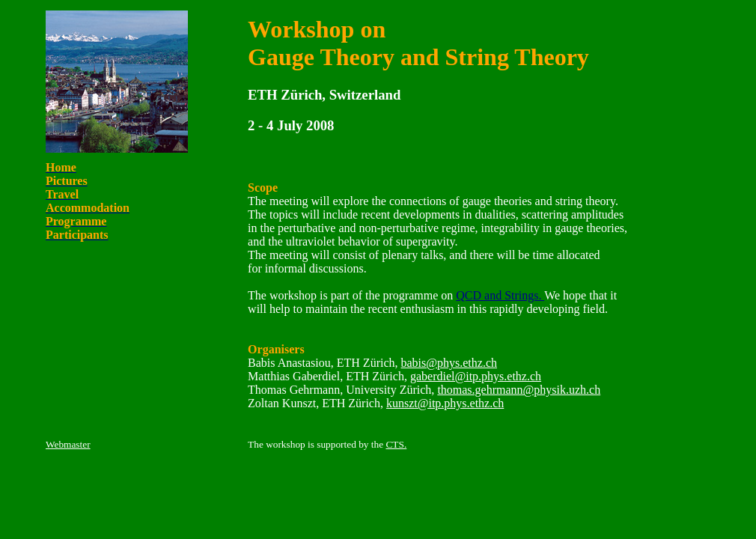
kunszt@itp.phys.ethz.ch (445, 403)
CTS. (396, 444)
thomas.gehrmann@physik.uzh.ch (519, 390)
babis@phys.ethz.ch (449, 363)
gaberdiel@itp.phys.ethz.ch (476, 376)
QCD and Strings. (500, 295)
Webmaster (68, 444)
